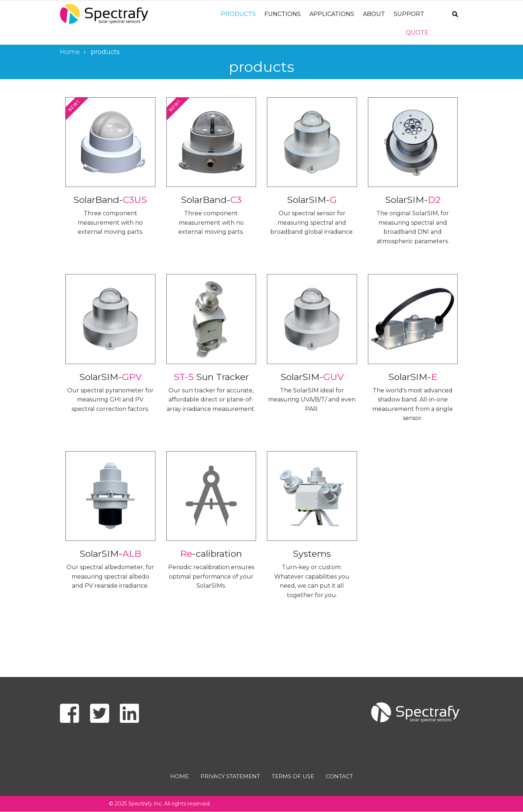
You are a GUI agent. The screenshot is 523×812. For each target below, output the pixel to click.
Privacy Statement (230, 776)
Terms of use (293, 776)
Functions (283, 14)
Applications (332, 14)
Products (238, 14)
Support (409, 14)
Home (180, 776)
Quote (417, 32)
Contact (339, 776)
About (374, 14)
